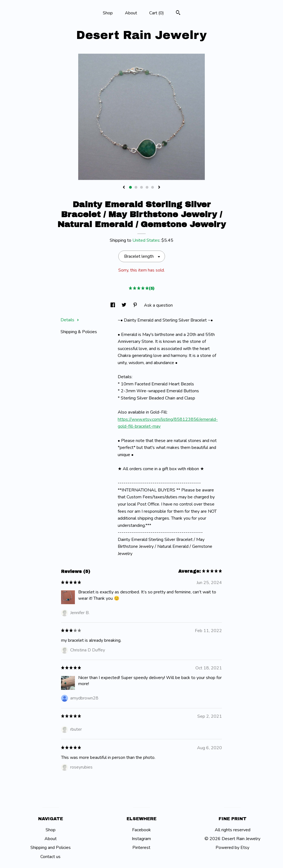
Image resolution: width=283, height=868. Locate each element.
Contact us (50, 857)
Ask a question (158, 305)
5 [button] (153, 187)
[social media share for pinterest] (136, 305)
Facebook (141, 830)
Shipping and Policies (51, 848)
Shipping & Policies (79, 332)
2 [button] (136, 187)
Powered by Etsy (232, 848)
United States (146, 240)
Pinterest (141, 848)
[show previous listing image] (124, 188)
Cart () (157, 13)
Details (70, 320)
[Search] (178, 13)
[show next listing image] (159, 188)
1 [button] (130, 187)
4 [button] (147, 187)
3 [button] (141, 187)
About (131, 13)
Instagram (141, 839)
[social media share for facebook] (113, 305)
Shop (108, 13)
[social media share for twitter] (125, 305)
